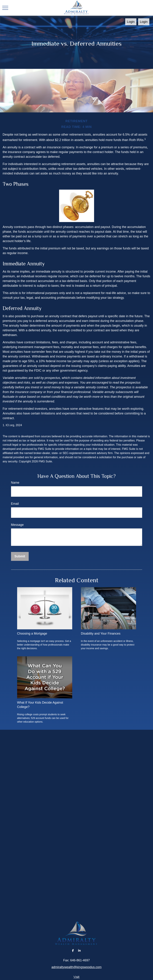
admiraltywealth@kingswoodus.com (76, 967)
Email (15, 504)
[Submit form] (20, 556)
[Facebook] (73, 950)
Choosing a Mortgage (32, 634)
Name (15, 483)
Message (17, 525)
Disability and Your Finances (101, 634)
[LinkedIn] (79, 950)
